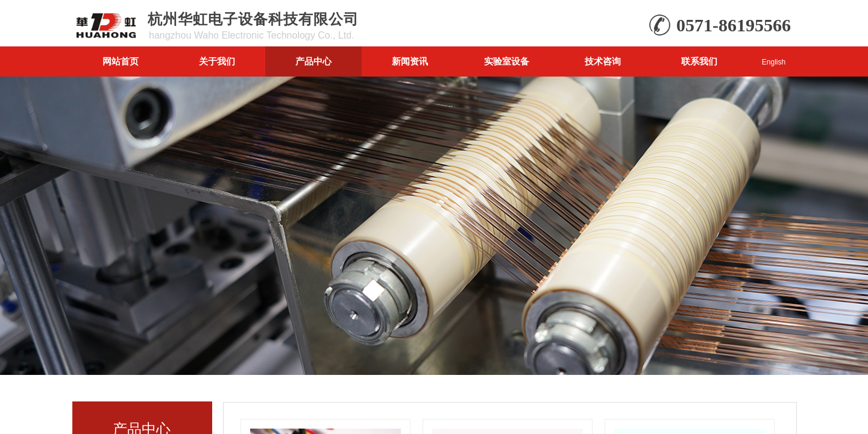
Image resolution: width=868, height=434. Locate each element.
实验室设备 (507, 61)
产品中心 (313, 61)
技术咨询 (603, 61)
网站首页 (121, 61)
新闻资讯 (410, 61)
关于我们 (217, 61)
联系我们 (699, 61)
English (774, 62)
